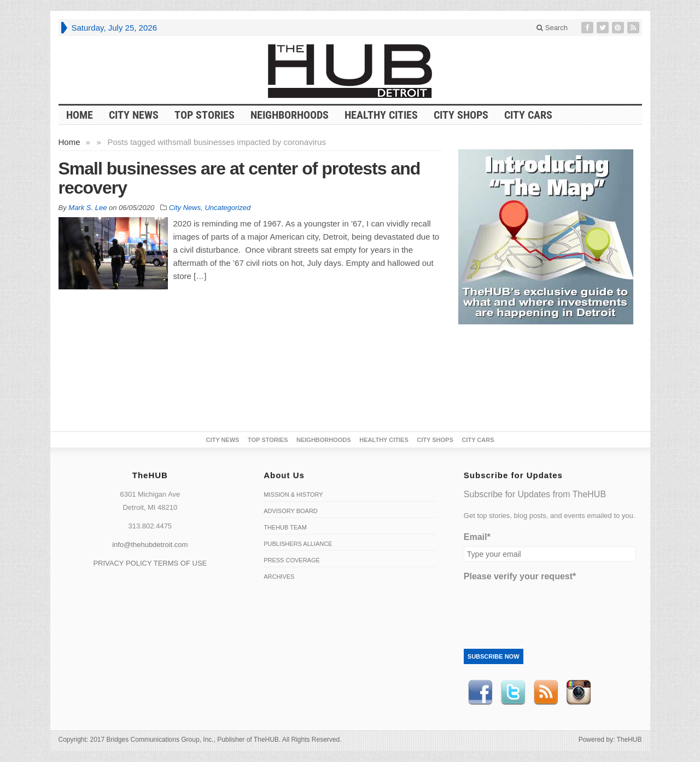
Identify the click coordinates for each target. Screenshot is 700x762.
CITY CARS (528, 115)
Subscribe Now (494, 656)
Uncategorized (227, 208)
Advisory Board (291, 511)
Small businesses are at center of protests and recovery (240, 178)
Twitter (513, 693)
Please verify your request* (520, 576)
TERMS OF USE (180, 563)
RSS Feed (546, 693)
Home (69, 142)
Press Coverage (292, 560)
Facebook (480, 693)
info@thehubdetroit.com (150, 545)
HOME (80, 115)
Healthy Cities (381, 115)
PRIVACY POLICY (122, 563)
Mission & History (293, 495)
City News (134, 115)
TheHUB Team (285, 527)
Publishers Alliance (298, 544)
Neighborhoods (290, 115)
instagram (579, 693)
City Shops (461, 115)
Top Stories (205, 115)
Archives (279, 577)
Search (552, 28)
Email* (477, 537)
